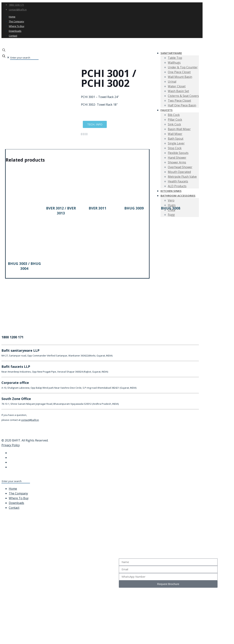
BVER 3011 (98, 208)
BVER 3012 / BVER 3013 (61, 211)
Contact (13, 36)
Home (12, 17)
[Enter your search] (24, 58)
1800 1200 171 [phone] (16, 5)
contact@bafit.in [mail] (18, 10)
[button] (82, 134)
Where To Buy (17, 26)
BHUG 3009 (134, 208)
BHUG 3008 (171, 208)
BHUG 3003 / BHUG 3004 (24, 266)
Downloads (15, 31)
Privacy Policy (11, 445)
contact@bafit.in (30, 420)
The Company (16, 21)
